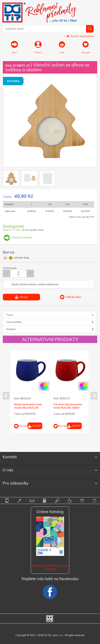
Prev (6, 396)
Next (94, 396)
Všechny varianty (18, 237)
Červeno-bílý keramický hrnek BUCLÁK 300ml (68, 406)
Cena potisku (14, 322)
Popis (10, 315)
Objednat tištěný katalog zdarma (50, 568)
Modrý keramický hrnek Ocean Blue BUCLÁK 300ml (28, 408)
